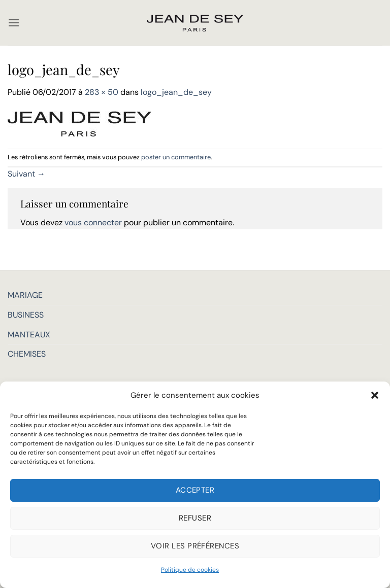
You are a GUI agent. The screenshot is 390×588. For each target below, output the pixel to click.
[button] (375, 395)
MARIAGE (25, 295)
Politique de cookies (190, 570)
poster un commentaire (176, 157)
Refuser (195, 518)
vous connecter (93, 222)
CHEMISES (27, 354)
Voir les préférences (195, 546)
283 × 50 (102, 92)
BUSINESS (26, 315)
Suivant (26, 174)
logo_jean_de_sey (176, 92)
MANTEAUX (29, 335)
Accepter (195, 490)
